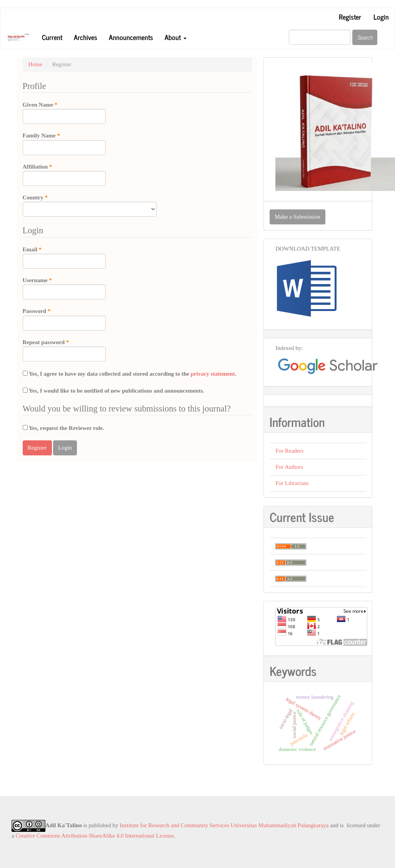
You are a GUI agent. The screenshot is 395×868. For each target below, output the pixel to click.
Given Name (64, 112)
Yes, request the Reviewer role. (63, 428)
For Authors (289, 467)
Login (381, 17)
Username (64, 288)
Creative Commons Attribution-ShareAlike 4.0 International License (95, 836)
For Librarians (292, 483)
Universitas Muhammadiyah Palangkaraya (280, 825)
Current (52, 37)
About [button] (176, 37)
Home (36, 64)
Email (64, 257)
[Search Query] (320, 37)
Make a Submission (297, 217)
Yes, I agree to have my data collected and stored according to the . (130, 374)
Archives (86, 37)
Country (90, 205)
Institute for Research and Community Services (174, 825)
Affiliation (64, 174)
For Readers (289, 451)
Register (350, 17)
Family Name (64, 143)
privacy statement (213, 374)
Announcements (131, 37)
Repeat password (64, 350)
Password (64, 319)
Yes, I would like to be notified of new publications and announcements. (114, 391)
